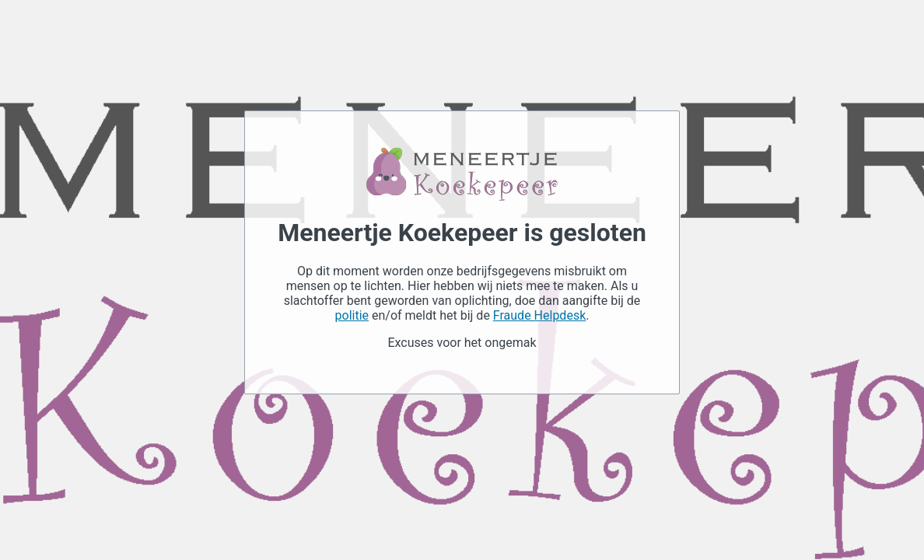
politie (352, 315)
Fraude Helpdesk (539, 315)
